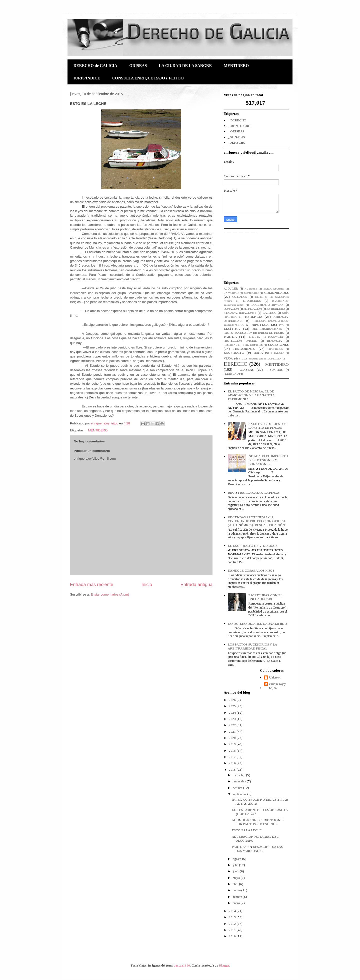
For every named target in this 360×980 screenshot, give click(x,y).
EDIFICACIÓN (253, 309)
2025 (233, 706)
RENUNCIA (274, 341)
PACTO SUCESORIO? (238, 333)
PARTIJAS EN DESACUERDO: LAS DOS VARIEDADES (257, 849)
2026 (233, 700)
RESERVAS (230, 345)
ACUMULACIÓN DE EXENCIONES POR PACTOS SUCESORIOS (258, 822)
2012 (233, 924)
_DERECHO (237, 143)
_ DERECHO (237, 120)
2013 (233, 917)
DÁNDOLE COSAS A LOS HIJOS (251, 570)
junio (236, 871)
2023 (233, 719)
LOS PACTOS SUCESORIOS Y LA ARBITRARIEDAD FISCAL (252, 646)
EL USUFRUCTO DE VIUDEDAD (252, 546)
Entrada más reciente (92, 585)
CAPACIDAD (231, 293)
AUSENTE (251, 289)
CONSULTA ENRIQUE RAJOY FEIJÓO (148, 78)
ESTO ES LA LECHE (247, 830)
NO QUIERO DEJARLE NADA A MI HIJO (257, 624)
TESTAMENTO (244, 349)
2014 (233, 911)
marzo (237, 890)
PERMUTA (254, 337)
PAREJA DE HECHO (271, 333)
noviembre (240, 781)
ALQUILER (231, 289)
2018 (233, 751)
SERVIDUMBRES (253, 345)
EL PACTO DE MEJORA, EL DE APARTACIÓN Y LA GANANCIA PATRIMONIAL (251, 395)
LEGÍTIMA (232, 329)
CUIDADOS (240, 297)
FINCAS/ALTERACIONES (240, 313)
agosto (237, 859)
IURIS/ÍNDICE (87, 78)
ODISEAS (138, 66)
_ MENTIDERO (96, 430)
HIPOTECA (260, 325)
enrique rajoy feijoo (277, 686)
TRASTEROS (275, 349)
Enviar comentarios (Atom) (110, 594)
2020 (233, 738)
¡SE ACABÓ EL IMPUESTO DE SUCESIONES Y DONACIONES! (268, 460)
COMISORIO (251, 293)
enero (237, 903)
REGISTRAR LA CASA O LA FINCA (253, 492)
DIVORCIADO (252, 301)
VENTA (258, 353)
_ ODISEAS (236, 131)
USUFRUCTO (234, 353)
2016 (233, 763)
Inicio (147, 585)
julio (236, 865)
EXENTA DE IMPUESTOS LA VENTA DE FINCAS (267, 426)
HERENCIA (254, 317)
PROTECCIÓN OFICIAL (240, 341)
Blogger (224, 965)
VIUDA (228, 359)
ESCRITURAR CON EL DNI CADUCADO (265, 597)
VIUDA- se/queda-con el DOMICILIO (259, 359)
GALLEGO (269, 313)
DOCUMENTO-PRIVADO (267, 305)
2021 (233, 732)
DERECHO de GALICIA (95, 66)
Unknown (275, 677)
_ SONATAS (236, 137)
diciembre (239, 775)
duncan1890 (182, 965)
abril (236, 884)
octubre (238, 788)
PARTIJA (230, 337)
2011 (233, 930)
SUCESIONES (278, 345)
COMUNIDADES (276, 293)
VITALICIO (277, 353)
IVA (281, 325)
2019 (233, 744)
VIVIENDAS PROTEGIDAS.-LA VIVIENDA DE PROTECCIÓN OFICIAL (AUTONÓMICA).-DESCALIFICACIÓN (257, 521)
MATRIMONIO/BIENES (267, 329)
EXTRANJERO (276, 309)
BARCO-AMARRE (274, 289)
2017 (233, 757)
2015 (233, 770)
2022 (233, 725)
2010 (233, 936)
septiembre (240, 794)
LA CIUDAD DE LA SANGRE (185, 66)
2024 (233, 713)
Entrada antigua (196, 585)
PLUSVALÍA (275, 337)
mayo (237, 878)
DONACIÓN (231, 309)
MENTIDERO (236, 66)
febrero (238, 897)
